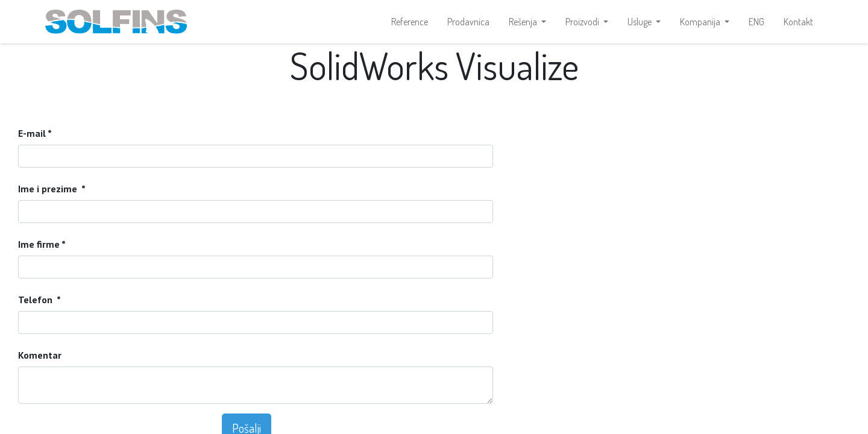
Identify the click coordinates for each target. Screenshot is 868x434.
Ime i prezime (49, 189)
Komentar (40, 355)
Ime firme (39, 244)
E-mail (33, 133)
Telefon (36, 300)
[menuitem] (410, 22)
